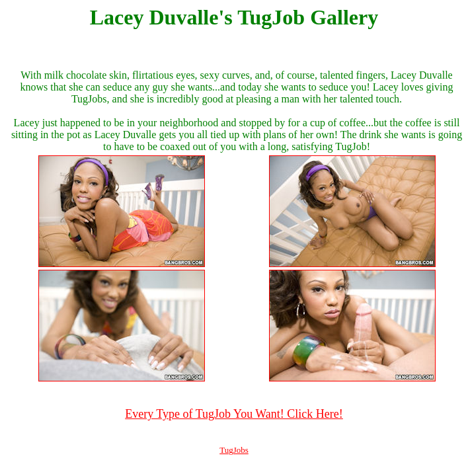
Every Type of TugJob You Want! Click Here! (234, 414)
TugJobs (234, 450)
